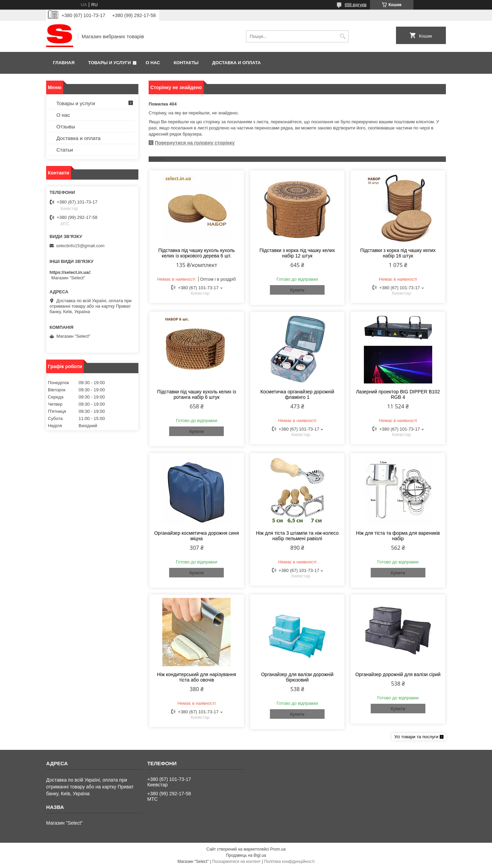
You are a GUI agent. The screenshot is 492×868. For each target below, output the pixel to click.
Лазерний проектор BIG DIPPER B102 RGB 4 (398, 394)
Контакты (186, 63)
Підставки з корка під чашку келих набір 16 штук (398, 253)
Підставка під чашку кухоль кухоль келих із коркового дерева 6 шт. (196, 253)
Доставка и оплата (236, 63)
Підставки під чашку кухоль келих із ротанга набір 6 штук (197, 394)
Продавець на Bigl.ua (246, 855)
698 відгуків (356, 5)
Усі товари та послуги (416, 737)
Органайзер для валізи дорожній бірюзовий (297, 677)
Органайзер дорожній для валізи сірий (398, 674)
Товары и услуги (110, 63)
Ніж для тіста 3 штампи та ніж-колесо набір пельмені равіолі (297, 536)
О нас (153, 63)
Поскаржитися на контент (236, 862)
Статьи (65, 150)
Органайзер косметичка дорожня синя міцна (196, 536)
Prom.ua (278, 849)
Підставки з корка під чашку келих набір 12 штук (297, 253)
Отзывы (66, 127)
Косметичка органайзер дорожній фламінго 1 (297, 394)
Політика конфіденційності (289, 862)
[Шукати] (343, 36)
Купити (297, 290)
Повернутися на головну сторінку (195, 143)
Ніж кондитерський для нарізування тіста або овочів (196, 677)
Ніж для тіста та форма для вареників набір (398, 536)
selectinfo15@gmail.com (80, 246)
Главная (64, 63)
